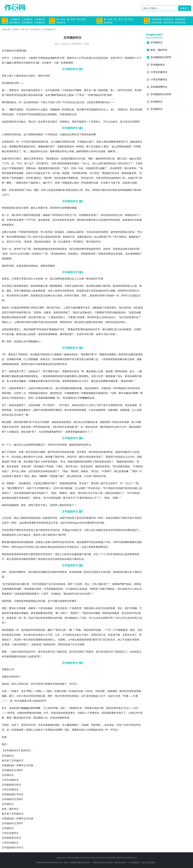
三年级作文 (40, 19)
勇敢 (102, 312)
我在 (24, 90)
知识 (48, 322)
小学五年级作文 (10, 780)
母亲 (9, 151)
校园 (103, 422)
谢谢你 (84, 471)
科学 (57, 572)
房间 (40, 630)
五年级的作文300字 (12, 770)
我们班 (15, 215)
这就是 (5, 122)
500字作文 (168, 22)
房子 (19, 371)
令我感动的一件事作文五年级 (17, 765)
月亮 (46, 589)
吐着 (45, 381)
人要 (51, 317)
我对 (36, 466)
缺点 (33, 76)
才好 (132, 457)
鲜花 (127, 376)
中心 (36, 457)
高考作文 (108, 22)
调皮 (33, 215)
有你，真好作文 (10, 809)
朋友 (24, 427)
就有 (118, 554)
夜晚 (63, 640)
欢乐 (119, 422)
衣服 (80, 388)
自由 (19, 134)
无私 (45, 334)
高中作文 (100, 21)
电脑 (134, 608)
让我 (28, 95)
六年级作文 (40, 22)
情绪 (67, 163)
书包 (62, 457)
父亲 (31, 159)
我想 (40, 168)
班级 (24, 286)
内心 (75, 398)
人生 (36, 279)
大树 (91, 334)
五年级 (86, 44)
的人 (98, 122)
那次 (132, 109)
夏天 (11, 696)
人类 (4, 134)
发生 (52, 364)
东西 (31, 559)
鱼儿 (9, 381)
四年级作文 (15, 22)
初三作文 (81, 19)
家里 (121, 142)
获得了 (23, 190)
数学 (14, 109)
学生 (67, 220)
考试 (137, 90)
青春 (139, 691)
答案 (113, 608)
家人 (134, 422)
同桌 (84, 445)
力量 (31, 554)
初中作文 (52, 21)
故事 (31, 134)
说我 (7, 83)
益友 (36, 266)
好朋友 (100, 322)
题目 (45, 109)
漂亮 (119, 146)
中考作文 (61, 22)
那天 (19, 159)
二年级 (13, 308)
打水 (115, 696)
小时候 (13, 398)
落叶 (19, 708)
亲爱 (4, 669)
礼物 (83, 159)
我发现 (17, 422)
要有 (11, 608)
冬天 (46, 713)
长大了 (129, 163)
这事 (4, 232)
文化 (93, 58)
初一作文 (61, 19)
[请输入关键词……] (160, 8)
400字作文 (156, 22)
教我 (19, 334)
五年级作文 (27, 22)
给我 (57, 249)
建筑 (133, 354)
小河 (11, 669)
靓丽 (4, 696)
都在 (24, 432)
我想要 (50, 159)
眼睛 (9, 258)
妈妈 (69, 90)
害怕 (39, 312)
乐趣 (11, 334)
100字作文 (156, 19)
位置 (48, 547)
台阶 (91, 279)
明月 (24, 652)
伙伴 (93, 151)
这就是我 (66, 159)
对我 (24, 312)
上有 (55, 291)
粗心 (45, 102)
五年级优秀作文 (157, 87)
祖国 (4, 364)
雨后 (19, 376)
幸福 (57, 381)
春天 (21, 415)
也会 (43, 114)
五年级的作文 (156, 65)
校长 (89, 215)
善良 (24, 505)
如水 (72, 146)
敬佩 (33, 341)
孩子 (66, 168)
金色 (11, 708)
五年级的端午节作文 (13, 794)
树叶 (91, 183)
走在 (93, 410)
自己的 (56, 295)
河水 (24, 691)
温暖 (43, 572)
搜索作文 (185, 8)
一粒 (15, 701)
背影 (120, 254)
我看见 (116, 518)
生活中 (22, 58)
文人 (77, 58)
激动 (77, 163)
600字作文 (180, 22)
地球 (27, 589)
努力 (45, 122)
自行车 (63, 215)
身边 (48, 364)
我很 (11, 90)
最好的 (63, 505)
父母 (63, 142)
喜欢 (28, 291)
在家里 (116, 168)
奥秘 (132, 554)
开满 (55, 410)
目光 (21, 317)
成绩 (19, 109)
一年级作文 (15, 19)
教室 (84, 249)
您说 (101, 730)
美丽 (134, 183)
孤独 (19, 730)
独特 (62, 718)
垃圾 (84, 725)
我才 (86, 90)
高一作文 (108, 19)
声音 (48, 462)
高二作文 (119, 19)
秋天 (4, 708)
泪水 (128, 254)
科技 (24, 554)
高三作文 (129, 19)
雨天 (67, 405)
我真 (53, 476)
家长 (11, 225)
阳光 (21, 183)
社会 (83, 422)
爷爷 (33, 630)
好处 (109, 317)
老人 (33, 530)
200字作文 (168, 19)
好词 (127, 90)
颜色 (68, 388)
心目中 (25, 341)
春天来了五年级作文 (13, 761)
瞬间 (9, 183)
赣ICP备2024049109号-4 (127, 858)
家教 (113, 142)
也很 (35, 151)
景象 (57, 354)
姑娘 (126, 146)
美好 (77, 183)
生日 (14, 159)
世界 (4, 76)
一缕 (16, 183)
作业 (79, 286)
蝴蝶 (52, 398)
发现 (57, 183)
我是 (36, 102)
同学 (57, 208)
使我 (67, 279)
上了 (87, 713)
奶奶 (11, 371)
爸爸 (38, 249)
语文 (21, 208)
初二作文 (71, 19)
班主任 (97, 220)
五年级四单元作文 (11, 785)
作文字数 (147, 21)
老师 (33, 109)
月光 (113, 640)
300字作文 (180, 19)
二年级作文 (27, 19)
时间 (65, 109)
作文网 (16, 29)
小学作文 (5, 21)
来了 (45, 173)
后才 (84, 457)
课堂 (16, 329)
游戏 (103, 151)
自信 (125, 109)
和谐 (58, 432)
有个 (91, 476)
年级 (26, 63)
